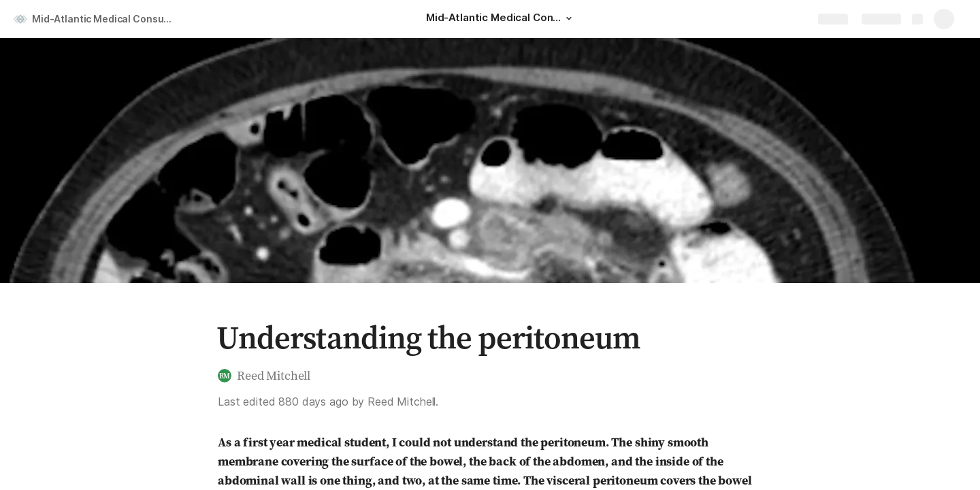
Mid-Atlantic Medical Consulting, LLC (104, 19)
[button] (569, 18)
